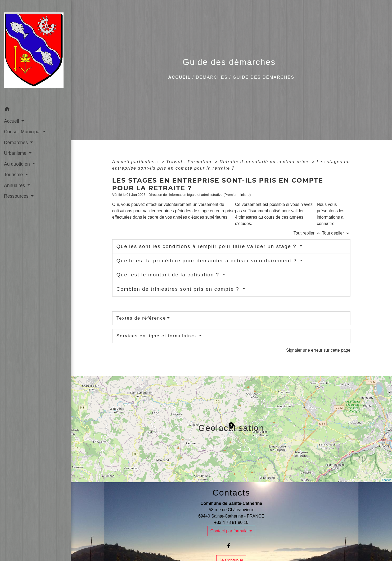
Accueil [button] (12, 121)
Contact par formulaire (231, 531)
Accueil (179, 77)
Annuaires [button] (15, 185)
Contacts (231, 493)
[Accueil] (35, 52)
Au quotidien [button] (18, 164)
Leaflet (386, 480)
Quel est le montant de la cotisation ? (169, 275)
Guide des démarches (263, 77)
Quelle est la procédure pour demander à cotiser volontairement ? (208, 261)
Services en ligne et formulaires (157, 336)
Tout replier (308, 233)
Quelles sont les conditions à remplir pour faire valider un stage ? (207, 246)
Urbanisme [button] (16, 153)
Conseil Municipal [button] (23, 132)
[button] (35, 110)
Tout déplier (336, 233)
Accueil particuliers (136, 162)
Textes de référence (141, 318)
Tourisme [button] (14, 175)
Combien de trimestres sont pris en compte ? (179, 289)
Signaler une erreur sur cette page (318, 350)
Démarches (212, 77)
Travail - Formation (190, 162)
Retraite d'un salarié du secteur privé (265, 162)
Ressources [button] (17, 196)
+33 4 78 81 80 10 (231, 522)
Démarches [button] (17, 143)
